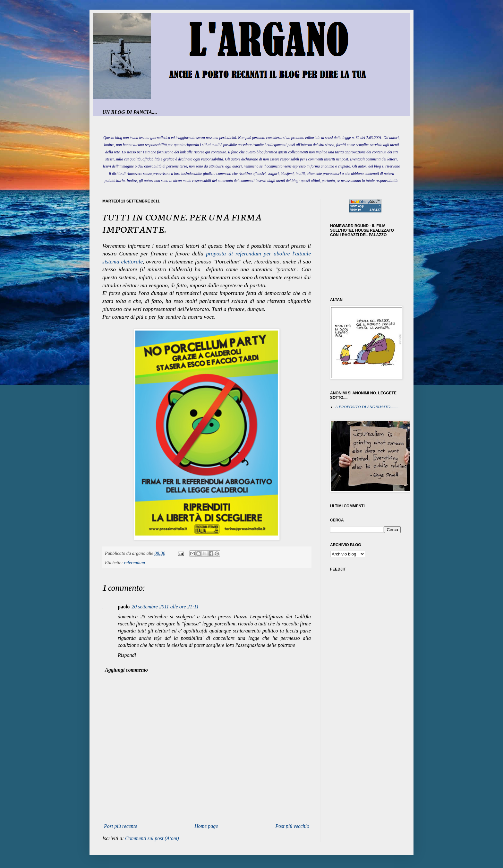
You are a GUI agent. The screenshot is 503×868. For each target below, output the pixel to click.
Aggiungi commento (126, 670)
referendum (135, 563)
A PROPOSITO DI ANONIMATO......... (367, 407)
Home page (206, 826)
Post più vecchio (292, 826)
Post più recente (120, 826)
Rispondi (127, 655)
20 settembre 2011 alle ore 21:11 (165, 607)
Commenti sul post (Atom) (152, 838)
